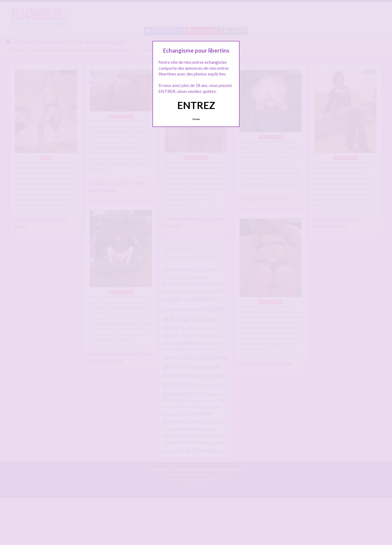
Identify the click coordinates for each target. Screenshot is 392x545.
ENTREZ (196, 105)
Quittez (196, 119)
